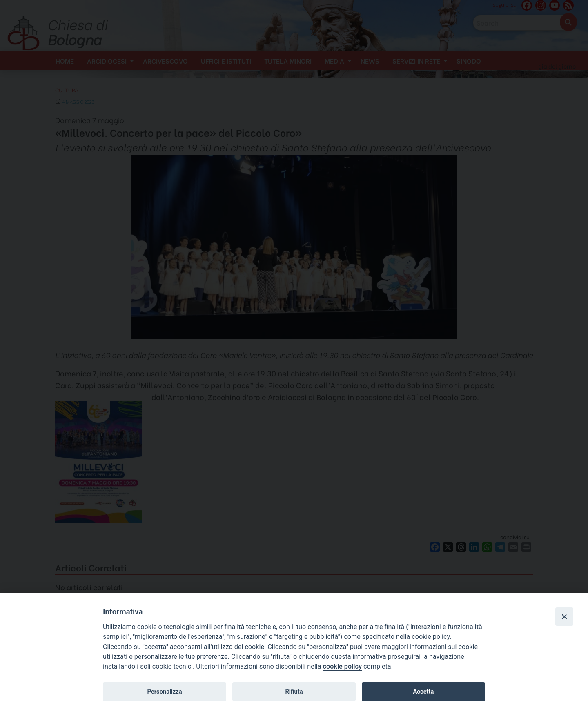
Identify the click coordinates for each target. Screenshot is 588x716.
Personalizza (164, 692)
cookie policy (342, 666)
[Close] (564, 616)
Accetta (423, 692)
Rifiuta (294, 692)
